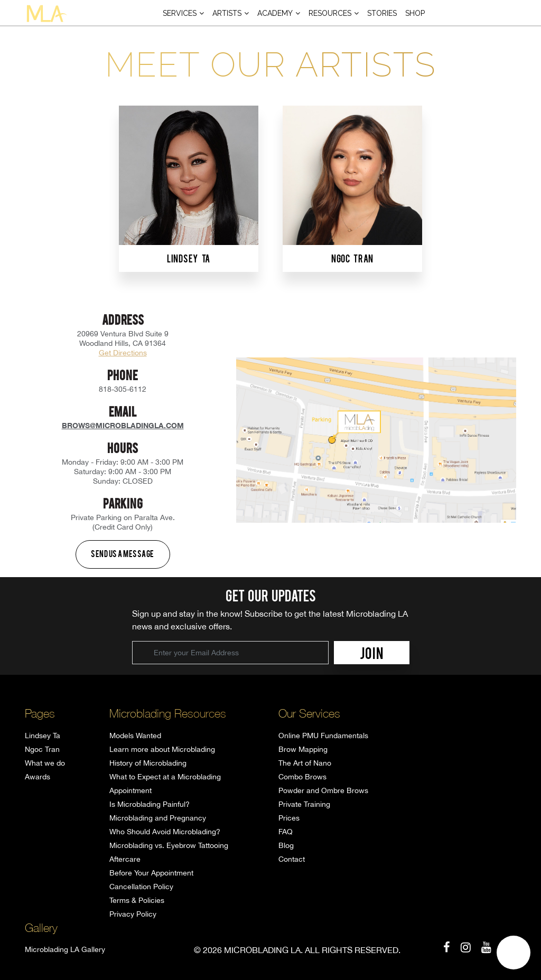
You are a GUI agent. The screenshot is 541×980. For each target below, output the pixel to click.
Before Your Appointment (151, 873)
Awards (38, 777)
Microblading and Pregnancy (158, 818)
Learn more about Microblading (162, 749)
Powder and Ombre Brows (323, 790)
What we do (45, 763)
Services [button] (180, 13)
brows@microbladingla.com (123, 425)
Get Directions (123, 353)
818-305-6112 (123, 389)
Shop (415, 13)
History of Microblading (148, 763)
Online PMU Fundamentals (323, 736)
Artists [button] (227, 13)
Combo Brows (302, 777)
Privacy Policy (133, 914)
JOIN (372, 653)
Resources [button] (330, 13)
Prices (289, 818)
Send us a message (123, 553)
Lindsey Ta (43, 736)
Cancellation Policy (141, 887)
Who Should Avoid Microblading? (165, 832)
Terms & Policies (137, 900)
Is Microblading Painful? (150, 804)
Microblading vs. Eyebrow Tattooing (169, 845)
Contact (292, 859)
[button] (514, 953)
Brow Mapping (303, 749)
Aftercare (125, 859)
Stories (382, 13)
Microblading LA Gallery (65, 949)
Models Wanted (135, 736)
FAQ (286, 832)
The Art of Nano (305, 763)
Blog (286, 845)
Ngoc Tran (42, 749)
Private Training (304, 804)
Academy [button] (275, 13)
